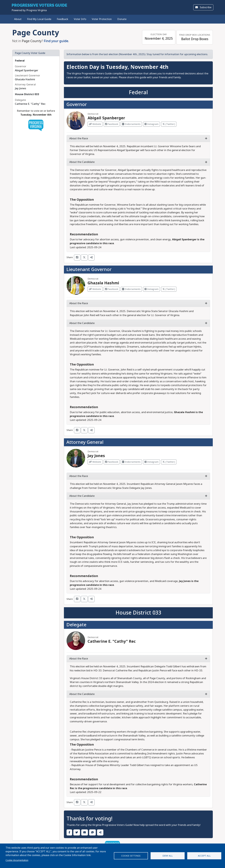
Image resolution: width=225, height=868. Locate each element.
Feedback (63, 19)
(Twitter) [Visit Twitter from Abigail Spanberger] (169, 124)
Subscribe (203, 7)
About (18, 19)
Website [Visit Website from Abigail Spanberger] (95, 124)
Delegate (76, 625)
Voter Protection (102, 19)
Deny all (168, 856)
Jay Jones (96, 456)
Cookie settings (131, 856)
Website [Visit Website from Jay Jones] (95, 462)
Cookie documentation (17, 860)
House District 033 (27, 94)
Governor (77, 104)
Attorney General (85, 442)
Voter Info (80, 19)
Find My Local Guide (39, 19)
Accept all (204, 856)
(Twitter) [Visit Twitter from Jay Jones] (169, 462)
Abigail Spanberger (106, 118)
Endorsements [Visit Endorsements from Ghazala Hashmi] (131, 289)
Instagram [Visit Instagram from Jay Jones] (151, 462)
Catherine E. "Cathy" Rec (112, 641)
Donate (122, 19)
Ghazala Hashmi (103, 283)
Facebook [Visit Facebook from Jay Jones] (112, 462)
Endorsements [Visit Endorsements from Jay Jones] (131, 462)
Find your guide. (56, 41)
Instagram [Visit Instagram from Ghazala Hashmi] (151, 289)
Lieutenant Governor (89, 269)
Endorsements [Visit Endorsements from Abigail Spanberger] (131, 124)
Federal (20, 61)
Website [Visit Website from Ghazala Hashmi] (95, 289)
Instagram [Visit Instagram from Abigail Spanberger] (151, 124)
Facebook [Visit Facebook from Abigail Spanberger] (112, 124)
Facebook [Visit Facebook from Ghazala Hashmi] (112, 289)
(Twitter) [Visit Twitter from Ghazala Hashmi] (169, 289)
